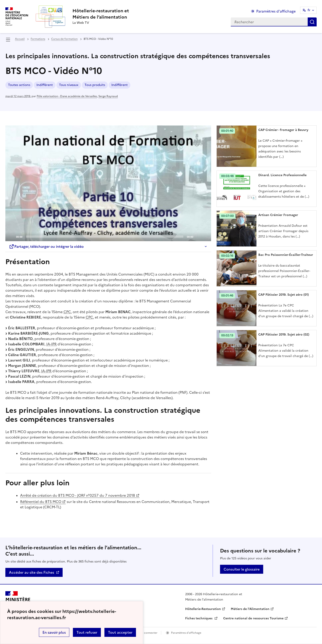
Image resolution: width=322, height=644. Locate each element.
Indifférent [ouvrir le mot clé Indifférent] (45, 85)
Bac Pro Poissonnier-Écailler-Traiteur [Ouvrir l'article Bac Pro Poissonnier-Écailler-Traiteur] (286, 255)
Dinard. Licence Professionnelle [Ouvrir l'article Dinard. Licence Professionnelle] (282, 175)
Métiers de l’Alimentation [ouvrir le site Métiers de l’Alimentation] (250, 609)
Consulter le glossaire (242, 569)
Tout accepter (120, 632)
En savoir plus (54, 632)
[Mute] (198, 236)
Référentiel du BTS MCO (41, 502)
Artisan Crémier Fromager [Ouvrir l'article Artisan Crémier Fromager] (278, 215)
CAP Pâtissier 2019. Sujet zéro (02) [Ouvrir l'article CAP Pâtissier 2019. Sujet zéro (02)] (284, 335)
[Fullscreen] (205, 236)
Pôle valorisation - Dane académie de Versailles (67, 96)
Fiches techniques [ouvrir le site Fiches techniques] (199, 618)
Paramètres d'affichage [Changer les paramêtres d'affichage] (276, 11)
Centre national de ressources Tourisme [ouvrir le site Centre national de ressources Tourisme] (253, 618)
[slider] (105, 237)
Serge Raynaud (108, 96)
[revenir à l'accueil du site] (101, 14)
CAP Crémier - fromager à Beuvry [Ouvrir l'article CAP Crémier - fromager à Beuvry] (283, 130)
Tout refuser (87, 632)
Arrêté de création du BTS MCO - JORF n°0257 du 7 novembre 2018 (78, 495)
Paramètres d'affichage (186, 633)
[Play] (108, 183)
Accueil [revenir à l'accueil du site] (20, 39)
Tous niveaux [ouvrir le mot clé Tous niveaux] (69, 85)
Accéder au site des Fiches (32, 572)
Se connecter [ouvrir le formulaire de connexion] (149, 633)
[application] (108, 183)
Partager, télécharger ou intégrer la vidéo (46, 246)
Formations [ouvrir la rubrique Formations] (38, 39)
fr (309, 10)
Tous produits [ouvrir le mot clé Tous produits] (95, 85)
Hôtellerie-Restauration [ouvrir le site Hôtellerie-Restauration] (203, 609)
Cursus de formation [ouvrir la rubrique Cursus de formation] (64, 39)
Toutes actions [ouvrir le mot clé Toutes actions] (19, 85)
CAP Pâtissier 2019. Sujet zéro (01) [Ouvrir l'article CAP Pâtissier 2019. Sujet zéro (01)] (284, 295)
